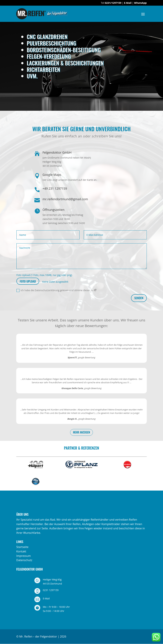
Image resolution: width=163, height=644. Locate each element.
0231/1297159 (113, 3)
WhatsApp (140, 3)
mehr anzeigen (82, 432)
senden (139, 298)
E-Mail (128, 3)
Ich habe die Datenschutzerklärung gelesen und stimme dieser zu (57, 290)
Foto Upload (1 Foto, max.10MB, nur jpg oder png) (44, 275)
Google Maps (52, 175)
